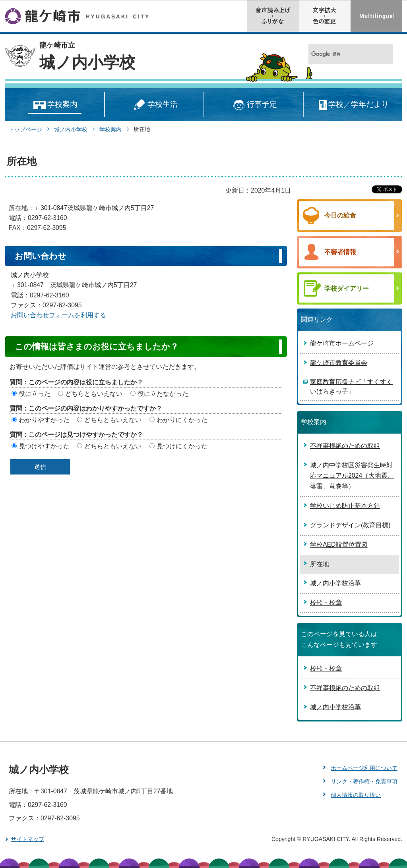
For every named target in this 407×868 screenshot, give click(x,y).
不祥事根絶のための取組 (345, 446)
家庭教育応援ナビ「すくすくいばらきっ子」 (351, 387)
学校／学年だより (353, 105)
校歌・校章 (326, 603)
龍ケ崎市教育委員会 (339, 363)
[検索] (342, 54)
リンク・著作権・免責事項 (364, 781)
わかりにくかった (182, 420)
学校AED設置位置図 (339, 545)
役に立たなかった (163, 394)
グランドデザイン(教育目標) (350, 525)
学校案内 (55, 105)
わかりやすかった (44, 420)
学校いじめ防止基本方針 (345, 506)
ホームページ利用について (364, 768)
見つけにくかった (182, 446)
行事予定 (254, 105)
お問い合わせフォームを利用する (58, 315)
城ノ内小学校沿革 (335, 583)
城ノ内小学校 (87, 62)
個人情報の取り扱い (356, 795)
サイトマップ (27, 839)
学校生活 (154, 105)
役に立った (35, 394)
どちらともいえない (94, 394)
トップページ (25, 129)
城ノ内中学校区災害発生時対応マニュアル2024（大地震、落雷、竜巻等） (352, 476)
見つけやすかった (44, 446)
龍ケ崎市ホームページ (342, 343)
